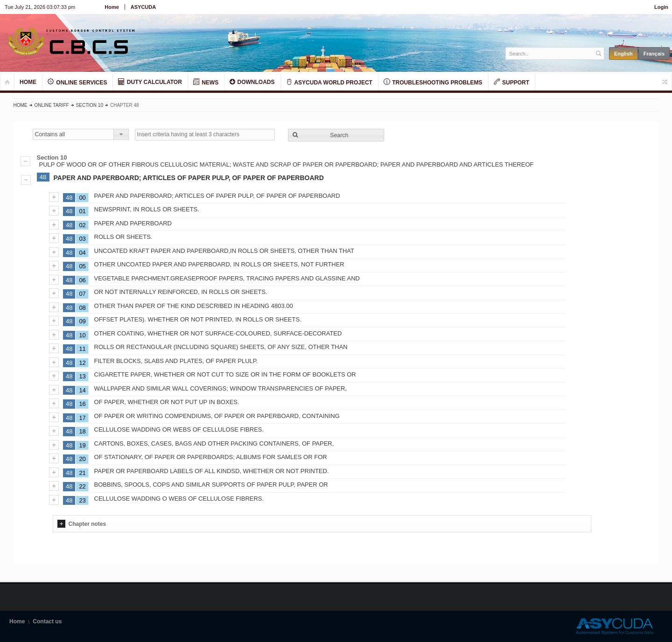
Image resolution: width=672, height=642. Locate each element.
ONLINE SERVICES (77, 82)
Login (661, 7)
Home (112, 7)
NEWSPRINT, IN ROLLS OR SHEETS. (147, 209)
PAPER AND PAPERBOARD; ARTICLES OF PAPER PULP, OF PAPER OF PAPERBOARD (189, 178)
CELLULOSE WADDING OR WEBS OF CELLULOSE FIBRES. (179, 429)
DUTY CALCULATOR (150, 82)
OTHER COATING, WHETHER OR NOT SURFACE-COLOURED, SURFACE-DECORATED (218, 333)
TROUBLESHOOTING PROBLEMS (433, 82)
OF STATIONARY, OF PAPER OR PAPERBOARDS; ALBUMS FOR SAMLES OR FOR (211, 457)
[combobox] (81, 134)
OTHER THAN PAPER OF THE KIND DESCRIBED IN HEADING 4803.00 (194, 306)
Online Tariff (52, 105)
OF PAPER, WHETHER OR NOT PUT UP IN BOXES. (167, 402)
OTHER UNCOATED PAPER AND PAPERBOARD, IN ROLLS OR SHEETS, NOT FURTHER (219, 264)
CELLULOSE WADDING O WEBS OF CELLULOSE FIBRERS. (179, 499)
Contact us (47, 621)
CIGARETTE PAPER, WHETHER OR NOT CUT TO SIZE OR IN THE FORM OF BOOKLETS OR (225, 374)
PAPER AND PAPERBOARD (133, 223)
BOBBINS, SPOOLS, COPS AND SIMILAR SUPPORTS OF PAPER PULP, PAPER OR (211, 485)
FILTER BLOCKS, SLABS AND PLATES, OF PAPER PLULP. (176, 361)
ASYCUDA (143, 7)
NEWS (206, 82)
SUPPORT (511, 82)
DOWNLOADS (252, 82)
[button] (336, 135)
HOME (28, 82)
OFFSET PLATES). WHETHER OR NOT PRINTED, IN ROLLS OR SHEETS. (198, 319)
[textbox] (550, 53)
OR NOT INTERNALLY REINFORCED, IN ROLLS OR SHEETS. (181, 292)
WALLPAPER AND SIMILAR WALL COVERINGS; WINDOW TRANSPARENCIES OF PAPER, (221, 388)
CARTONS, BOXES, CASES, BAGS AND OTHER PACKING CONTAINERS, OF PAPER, (214, 443)
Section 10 (90, 105)
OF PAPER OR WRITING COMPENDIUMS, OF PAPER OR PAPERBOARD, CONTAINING (217, 416)
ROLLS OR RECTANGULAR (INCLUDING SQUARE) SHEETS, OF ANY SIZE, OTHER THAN (221, 347)
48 (43, 177)
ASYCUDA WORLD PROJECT (329, 82)
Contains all (50, 134)
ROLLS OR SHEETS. (123, 237)
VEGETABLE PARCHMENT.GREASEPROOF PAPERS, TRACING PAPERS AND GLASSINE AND (227, 278)
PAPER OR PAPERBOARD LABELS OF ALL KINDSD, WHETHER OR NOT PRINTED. (212, 471)
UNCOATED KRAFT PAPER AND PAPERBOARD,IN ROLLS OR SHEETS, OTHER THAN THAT (224, 251)
